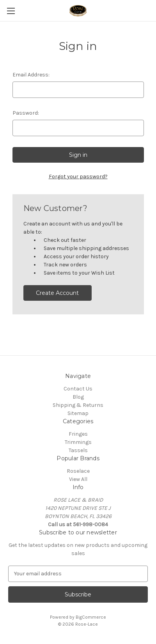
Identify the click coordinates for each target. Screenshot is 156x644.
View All (78, 479)
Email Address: (31, 75)
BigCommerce (91, 617)
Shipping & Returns (78, 405)
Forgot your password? (78, 177)
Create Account (57, 293)
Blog (78, 397)
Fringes (78, 434)
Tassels (78, 450)
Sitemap (78, 413)
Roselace (78, 471)
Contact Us (78, 389)
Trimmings (78, 442)
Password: (26, 113)
